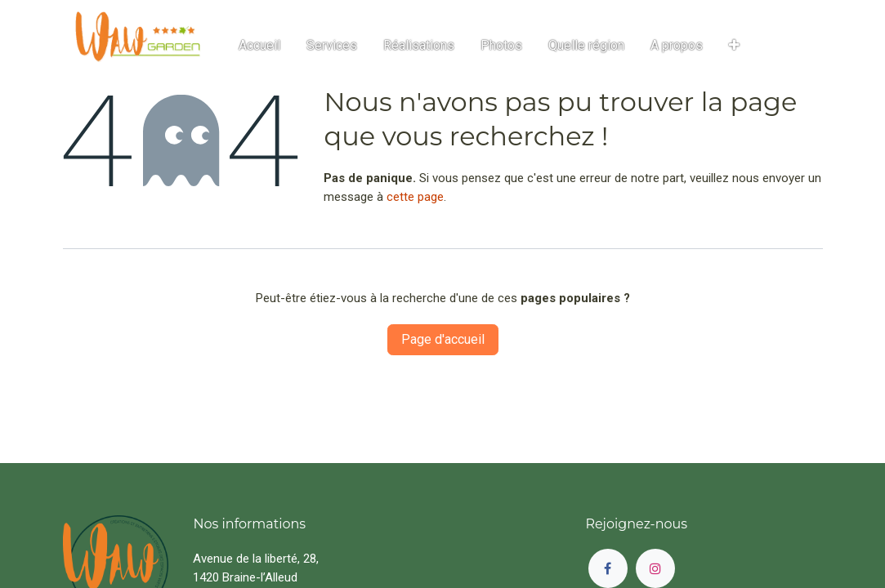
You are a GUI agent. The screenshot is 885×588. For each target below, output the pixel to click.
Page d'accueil (443, 339)
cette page (415, 197)
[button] (734, 46)
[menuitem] (259, 46)
